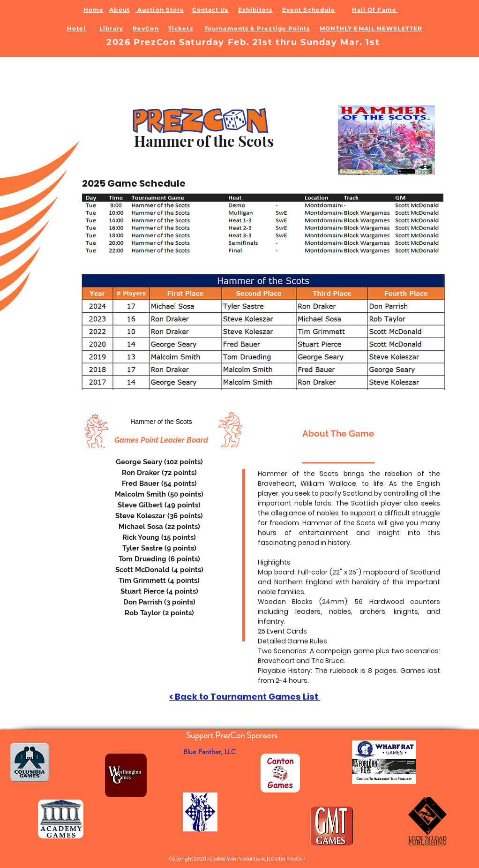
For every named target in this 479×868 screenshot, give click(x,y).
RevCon (146, 28)
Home (94, 10)
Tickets (181, 28)
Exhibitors (255, 10)
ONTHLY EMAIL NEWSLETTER (374, 28)
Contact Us (210, 10)
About (119, 10)
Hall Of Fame (375, 10)
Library (111, 28)
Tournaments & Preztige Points (257, 28)
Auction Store (160, 10)
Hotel (76, 28)
